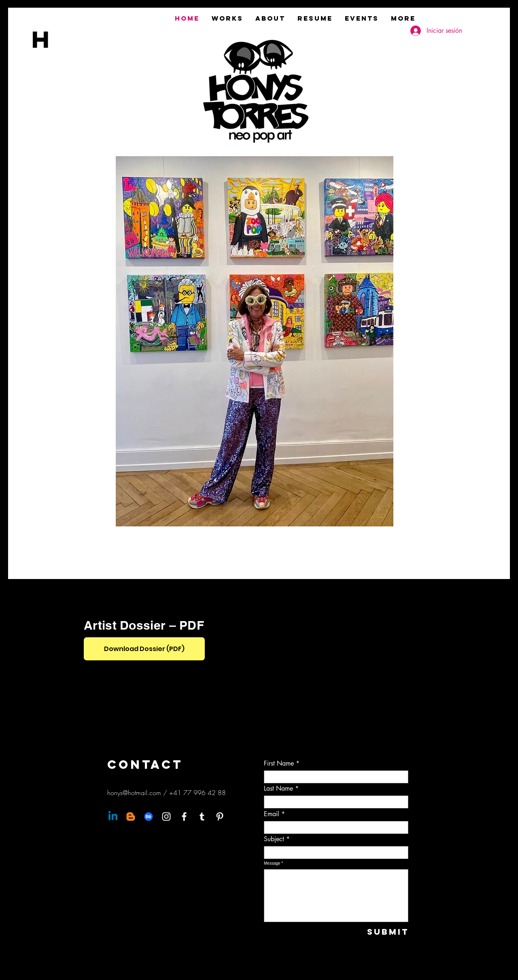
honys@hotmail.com (134, 793)
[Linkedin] (113, 817)
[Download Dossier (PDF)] (144, 649)
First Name (279, 764)
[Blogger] (131, 817)
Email (272, 814)
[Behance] (149, 817)
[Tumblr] (202, 817)
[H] (49, 39)
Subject (274, 839)
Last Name (278, 789)
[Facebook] (184, 817)
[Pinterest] (220, 817)
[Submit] (382, 932)
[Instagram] (166, 817)
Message (272, 863)
